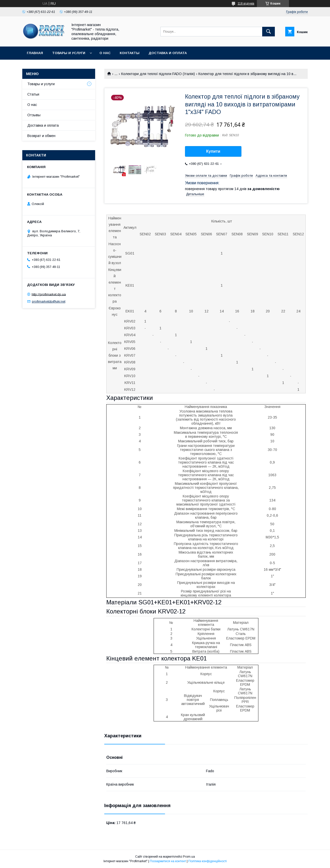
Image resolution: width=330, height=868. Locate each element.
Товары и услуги (69, 53)
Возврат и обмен (41, 136)
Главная (35, 53)
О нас (105, 53)
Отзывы (34, 115)
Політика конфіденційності (208, 861)
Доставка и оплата (168, 53)
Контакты (130, 53)
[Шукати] (269, 32)
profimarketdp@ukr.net (49, 301)
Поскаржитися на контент (168, 861)
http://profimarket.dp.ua (49, 294)
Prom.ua (189, 857)
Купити (213, 151)
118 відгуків (246, 4)
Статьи (33, 94)
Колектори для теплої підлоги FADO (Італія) (158, 74)
